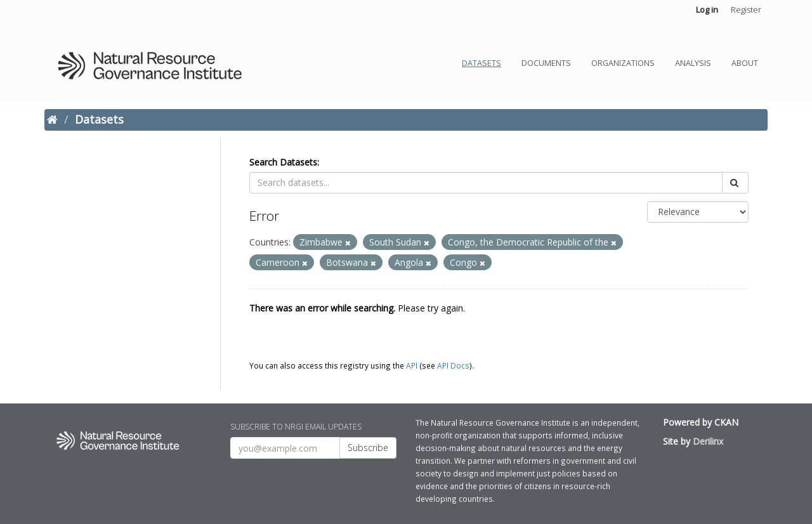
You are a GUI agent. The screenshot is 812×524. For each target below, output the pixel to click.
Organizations (623, 63)
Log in (707, 10)
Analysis (693, 63)
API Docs (453, 365)
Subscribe (368, 448)
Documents (546, 63)
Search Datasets (283, 162)
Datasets (481, 63)
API (412, 365)
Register (746, 10)
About (745, 63)
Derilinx (708, 441)
